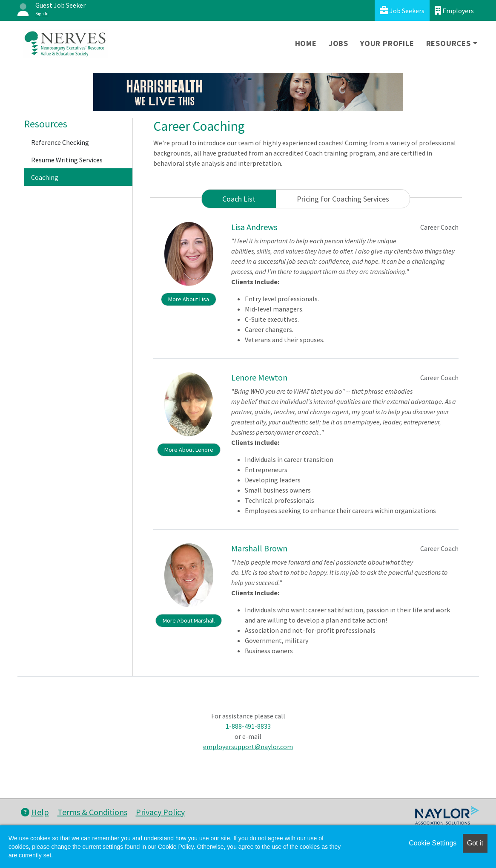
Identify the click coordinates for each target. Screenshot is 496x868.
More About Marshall (189, 620)
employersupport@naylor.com (248, 747)
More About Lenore (189, 450)
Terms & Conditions (92, 812)
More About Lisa (189, 299)
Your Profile (387, 43)
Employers (454, 10)
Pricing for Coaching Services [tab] (343, 199)
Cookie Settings (433, 843)
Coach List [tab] (239, 199)
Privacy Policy (160, 812)
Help (35, 812)
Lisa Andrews (254, 227)
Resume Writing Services (67, 160)
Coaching (45, 177)
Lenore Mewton (259, 377)
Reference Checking (60, 142)
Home (306, 43)
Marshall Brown (259, 548)
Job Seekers (402, 10)
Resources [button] (449, 43)
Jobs (338, 43)
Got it (475, 843)
